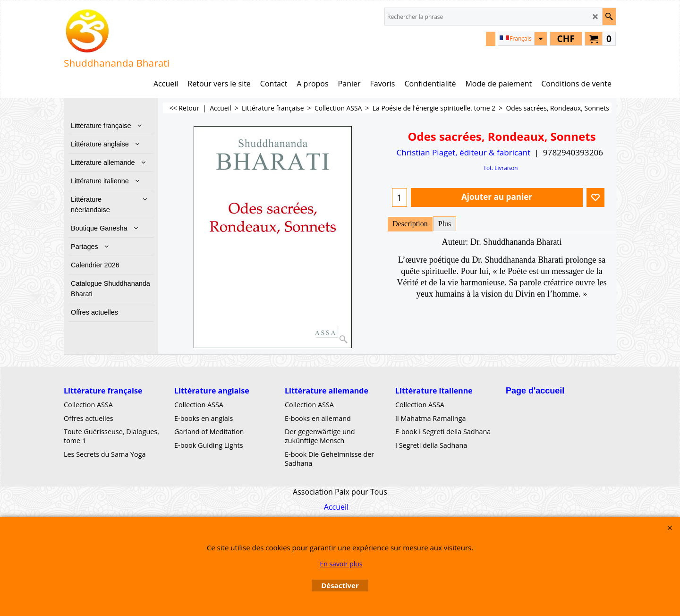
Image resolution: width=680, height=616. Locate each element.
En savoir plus (341, 564)
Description (410, 224)
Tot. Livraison (500, 168)
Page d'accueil (535, 391)
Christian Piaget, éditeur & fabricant (463, 152)
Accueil (336, 507)
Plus (445, 224)
